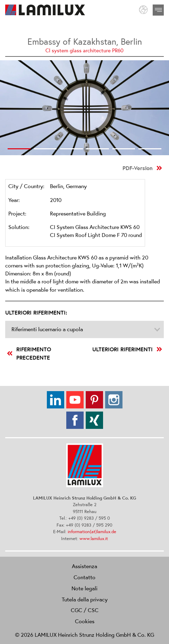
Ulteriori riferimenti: (36, 312)
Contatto (84, 577)
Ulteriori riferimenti (127, 349)
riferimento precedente (29, 353)
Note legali (84, 588)
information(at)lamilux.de (92, 532)
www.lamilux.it (94, 539)
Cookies (85, 621)
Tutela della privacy (85, 599)
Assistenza (84, 566)
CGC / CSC (85, 610)
